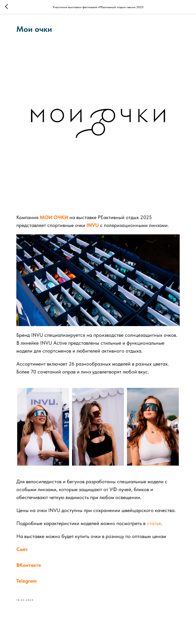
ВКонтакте (29, 565)
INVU (93, 225)
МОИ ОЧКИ (54, 217)
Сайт (22, 549)
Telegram (27, 581)
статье (154, 523)
